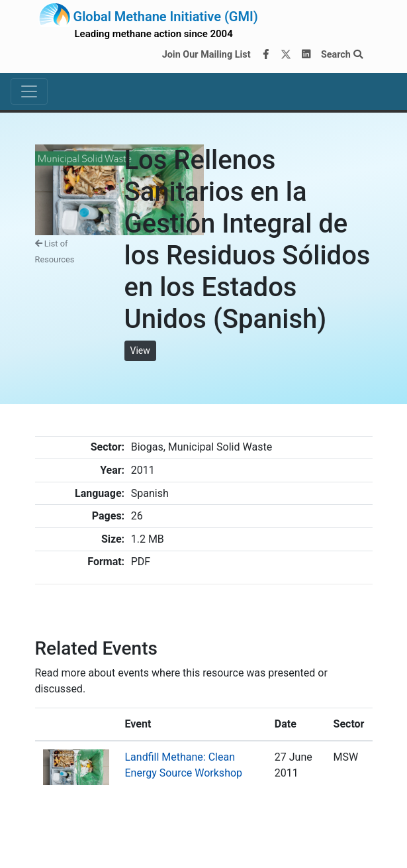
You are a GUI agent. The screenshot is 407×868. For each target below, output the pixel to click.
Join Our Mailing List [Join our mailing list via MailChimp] (206, 55)
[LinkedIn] (306, 55)
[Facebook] (265, 55)
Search (342, 55)
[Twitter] (286, 55)
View (140, 351)
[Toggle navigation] (29, 91)
